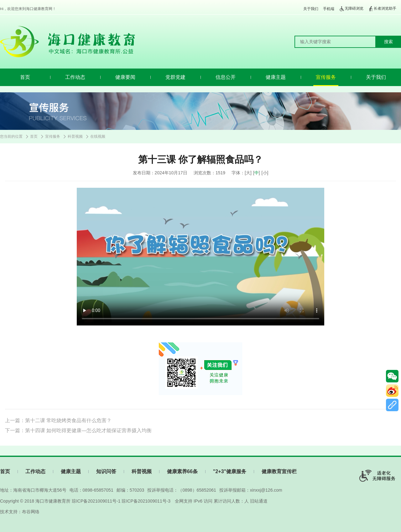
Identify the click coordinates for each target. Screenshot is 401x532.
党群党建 (175, 77)
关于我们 (311, 9)
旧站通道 (259, 501)
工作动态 (75, 77)
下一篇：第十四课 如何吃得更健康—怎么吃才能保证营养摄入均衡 (78, 430)
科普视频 (75, 136)
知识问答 (106, 471)
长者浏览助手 (382, 9)
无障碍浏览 (351, 9)
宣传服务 (326, 77)
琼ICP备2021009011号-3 (146, 501)
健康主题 (276, 77)
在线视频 (98, 136)
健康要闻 (125, 77)
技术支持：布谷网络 (20, 512)
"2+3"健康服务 (230, 471)
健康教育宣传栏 (279, 471)
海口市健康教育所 (53, 501)
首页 (25, 77)
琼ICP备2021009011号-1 (96, 501)
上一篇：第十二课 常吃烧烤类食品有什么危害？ (58, 420)
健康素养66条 (182, 471)
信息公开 (226, 77)
